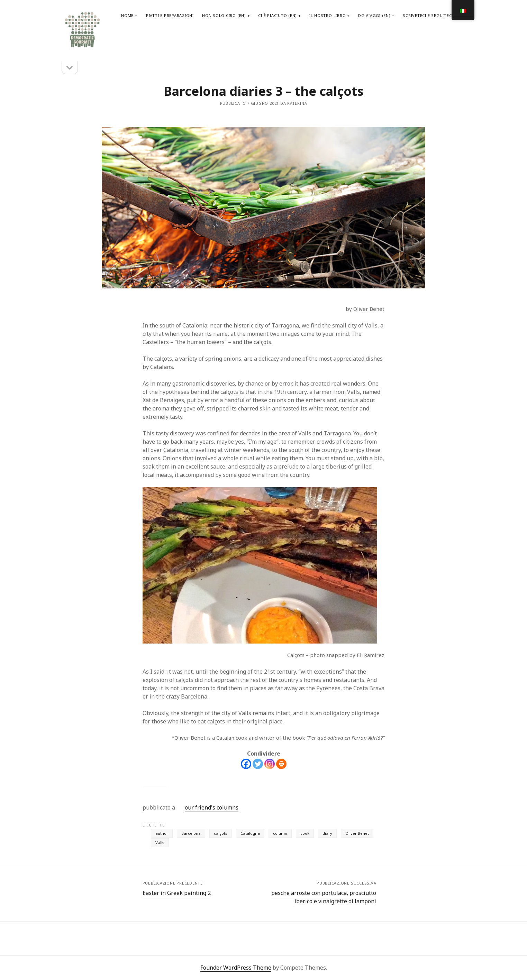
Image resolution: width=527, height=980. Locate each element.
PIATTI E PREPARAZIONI (170, 15)
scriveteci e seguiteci (428, 15)
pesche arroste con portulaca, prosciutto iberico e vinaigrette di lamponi (324, 897)
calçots (221, 833)
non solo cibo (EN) (224, 15)
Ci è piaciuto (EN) (278, 15)
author (162, 833)
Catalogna (250, 833)
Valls (160, 843)
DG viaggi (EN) (374, 15)
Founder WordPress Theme (236, 968)
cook (305, 833)
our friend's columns (212, 807)
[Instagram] (270, 764)
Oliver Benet (357, 833)
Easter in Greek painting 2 (177, 893)
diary (327, 833)
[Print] (281, 764)
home (127, 15)
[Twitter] (258, 764)
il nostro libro (328, 15)
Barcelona (191, 833)
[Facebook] (246, 764)
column (280, 833)
